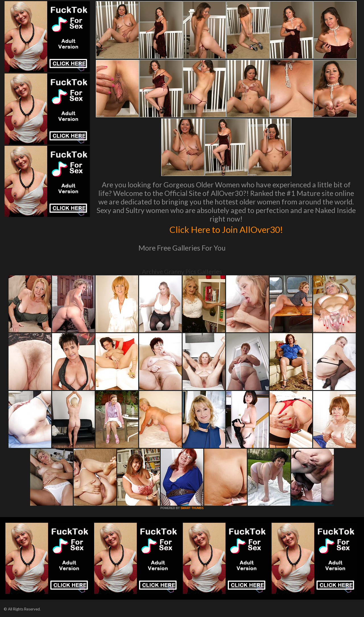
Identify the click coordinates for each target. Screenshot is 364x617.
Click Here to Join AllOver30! (226, 229)
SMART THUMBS (192, 508)
